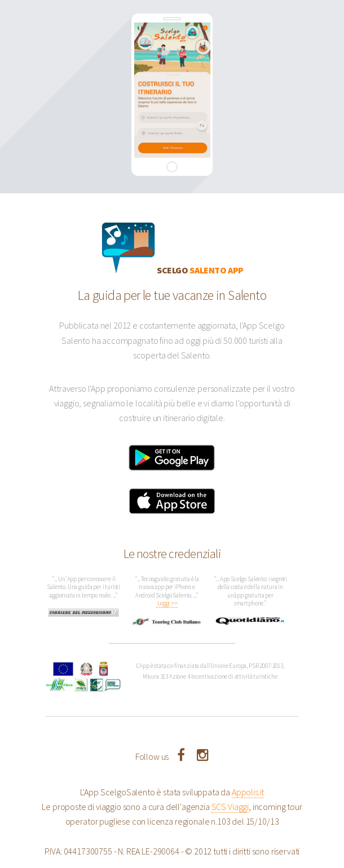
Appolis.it (248, 792)
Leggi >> (167, 604)
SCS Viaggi (230, 807)
